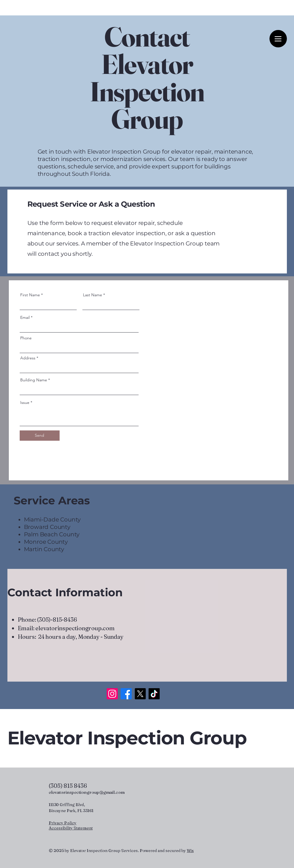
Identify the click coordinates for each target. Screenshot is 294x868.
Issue (25, 402)
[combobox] (79, 368)
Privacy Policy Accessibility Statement (71, 825)
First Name (30, 295)
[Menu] (278, 39)
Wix (190, 851)
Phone (26, 338)
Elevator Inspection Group (127, 738)
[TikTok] (154, 694)
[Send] (40, 436)
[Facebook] (126, 694)
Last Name (93, 295)
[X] (140, 694)
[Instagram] (112, 694)
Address (28, 358)
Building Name (34, 380)
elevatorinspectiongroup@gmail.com (87, 792)
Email (25, 317)
